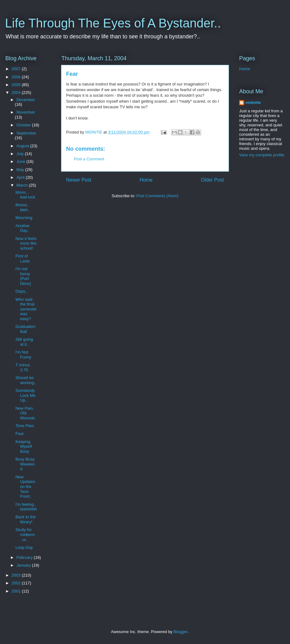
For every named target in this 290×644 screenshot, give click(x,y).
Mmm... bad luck (25, 195)
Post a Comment (89, 159)
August (23, 146)
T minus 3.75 (22, 367)
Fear (19, 434)
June (22, 161)
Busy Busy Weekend (25, 464)
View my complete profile (262, 155)
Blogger (180, 632)
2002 (17, 583)
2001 (17, 591)
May (21, 170)
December (26, 100)
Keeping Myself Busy (24, 446)
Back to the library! (25, 519)
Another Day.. (22, 228)
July (21, 154)
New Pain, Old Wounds (25, 413)
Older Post (212, 180)
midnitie (253, 102)
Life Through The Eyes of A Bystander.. (113, 23)
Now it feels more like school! (26, 243)
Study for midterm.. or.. (26, 534)
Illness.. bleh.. (23, 207)
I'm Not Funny (23, 355)
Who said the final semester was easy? (26, 309)
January (24, 565)
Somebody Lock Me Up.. (25, 395)
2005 (17, 85)
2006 (17, 77)
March (23, 185)
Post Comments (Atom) (157, 196)
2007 (17, 69)
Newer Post (79, 180)
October (24, 125)
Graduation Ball (25, 329)
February (25, 557)
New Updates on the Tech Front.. (25, 487)
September (27, 133)
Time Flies (24, 426)
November (26, 112)
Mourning (24, 218)
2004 (17, 93)
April (21, 177)
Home (146, 180)
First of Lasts (22, 259)
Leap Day (24, 547)
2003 (17, 575)
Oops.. (21, 291)
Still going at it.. (24, 342)
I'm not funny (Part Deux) (23, 276)
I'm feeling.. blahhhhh (26, 507)
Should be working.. (26, 380)
